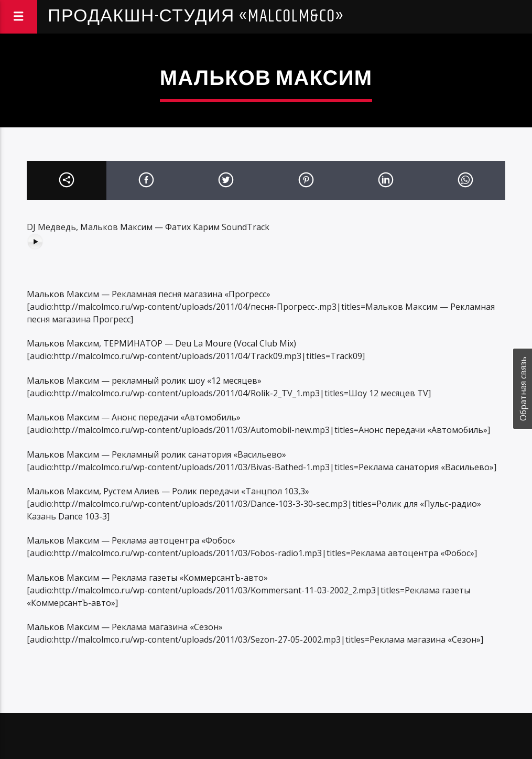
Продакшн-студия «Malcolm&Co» (196, 17)
